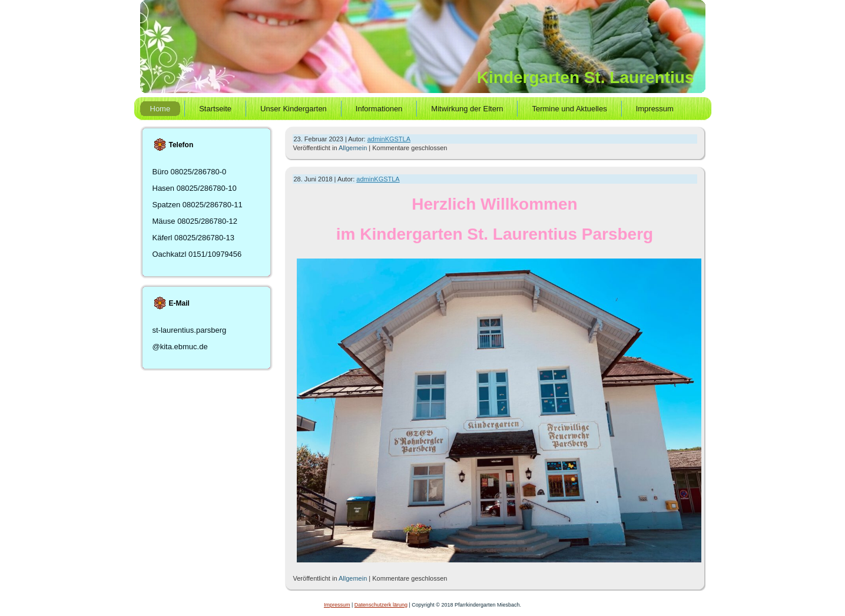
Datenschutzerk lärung (381, 605)
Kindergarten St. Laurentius (586, 77)
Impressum (337, 605)
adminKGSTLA (389, 139)
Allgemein (353, 148)
